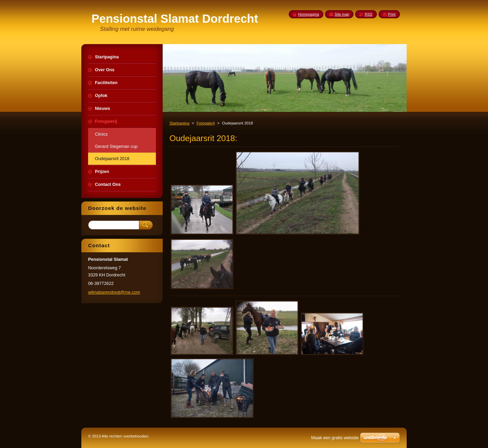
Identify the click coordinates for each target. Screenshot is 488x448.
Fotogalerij (206, 123)
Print (392, 14)
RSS (368, 14)
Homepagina (309, 14)
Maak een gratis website (335, 438)
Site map (342, 14)
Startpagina (179, 123)
